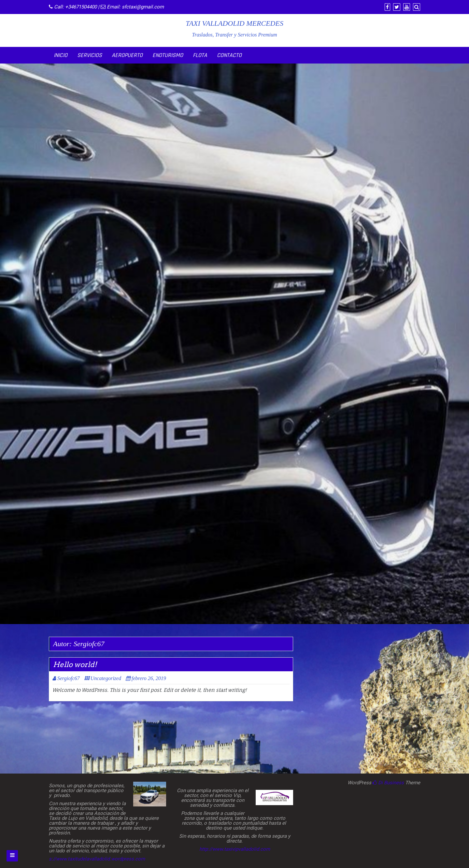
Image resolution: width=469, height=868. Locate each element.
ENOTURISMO (168, 55)
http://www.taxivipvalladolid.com (235, 849)
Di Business (388, 783)
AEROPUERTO (127, 55)
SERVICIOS (90, 55)
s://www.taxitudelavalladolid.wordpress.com (97, 859)
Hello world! (75, 664)
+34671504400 (81, 7)
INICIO (61, 55)
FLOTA (200, 55)
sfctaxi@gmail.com (143, 7)
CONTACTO (229, 55)
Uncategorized (106, 678)
